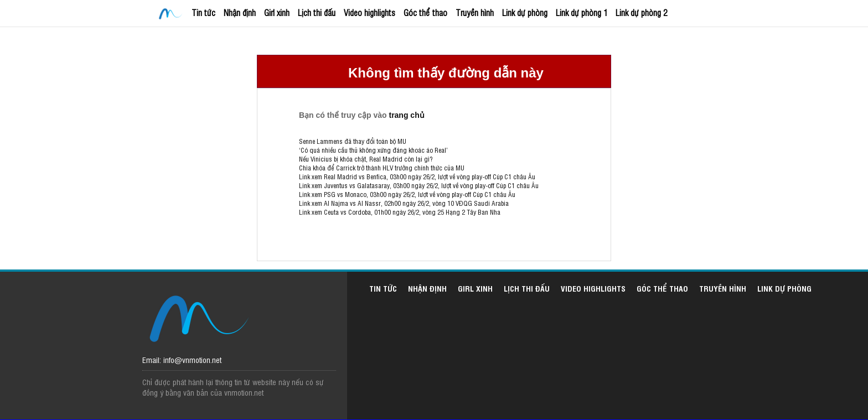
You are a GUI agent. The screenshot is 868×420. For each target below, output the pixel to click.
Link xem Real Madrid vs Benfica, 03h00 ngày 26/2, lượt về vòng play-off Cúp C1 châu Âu (417, 177)
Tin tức (203, 12)
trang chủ (406, 115)
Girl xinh (277, 12)
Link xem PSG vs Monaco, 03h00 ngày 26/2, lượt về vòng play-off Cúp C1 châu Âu (407, 194)
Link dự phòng (525, 12)
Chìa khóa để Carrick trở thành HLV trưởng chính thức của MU (382, 168)
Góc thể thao (425, 12)
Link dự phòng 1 (582, 12)
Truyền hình (475, 12)
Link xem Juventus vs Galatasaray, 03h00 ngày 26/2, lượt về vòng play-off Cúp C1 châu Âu (419, 185)
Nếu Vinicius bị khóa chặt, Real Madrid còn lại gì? (366, 159)
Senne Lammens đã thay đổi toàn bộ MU (353, 141)
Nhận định (240, 12)
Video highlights (370, 12)
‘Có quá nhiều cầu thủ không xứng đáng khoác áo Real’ (373, 150)
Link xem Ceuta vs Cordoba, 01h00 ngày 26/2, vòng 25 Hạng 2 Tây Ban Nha (400, 212)
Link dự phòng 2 (641, 12)
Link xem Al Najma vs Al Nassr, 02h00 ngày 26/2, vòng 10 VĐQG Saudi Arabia (404, 203)
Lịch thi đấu (317, 12)
